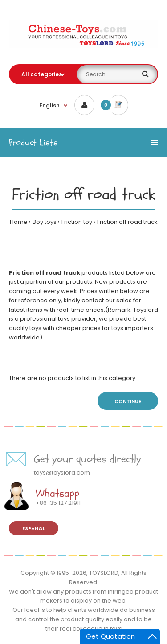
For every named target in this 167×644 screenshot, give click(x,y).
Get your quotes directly (88, 459)
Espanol (34, 528)
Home (19, 222)
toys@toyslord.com (62, 473)
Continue (128, 401)
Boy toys (45, 222)
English (49, 105)
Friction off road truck (127, 222)
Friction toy (77, 222)
